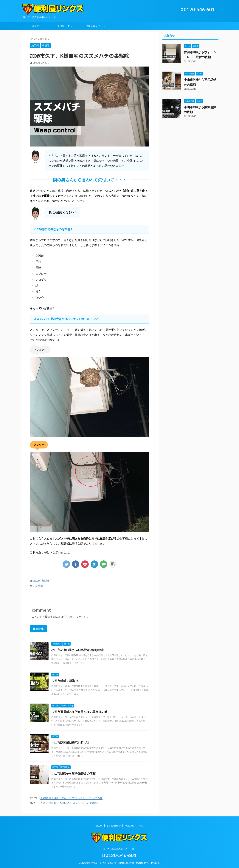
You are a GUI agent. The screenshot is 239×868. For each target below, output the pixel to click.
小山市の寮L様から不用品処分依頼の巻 (78, 650)
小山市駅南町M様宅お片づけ (70, 743)
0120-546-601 (198, 9)
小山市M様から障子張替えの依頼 (73, 774)
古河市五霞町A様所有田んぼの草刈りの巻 (79, 712)
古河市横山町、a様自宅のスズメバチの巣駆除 (69, 803)
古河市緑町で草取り (65, 681)
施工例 (35, 26)
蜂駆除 (46, 581)
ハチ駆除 (38, 586)
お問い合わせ (65, 26)
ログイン (66, 617)
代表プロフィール (95, 26)
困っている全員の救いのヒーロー (119, 849)
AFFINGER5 (153, 863)
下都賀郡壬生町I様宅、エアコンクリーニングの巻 (71, 798)
